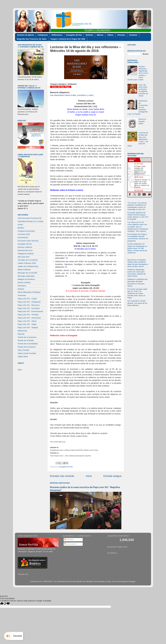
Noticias (89, 35)
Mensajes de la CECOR (27, 273)
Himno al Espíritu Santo (142, 121)
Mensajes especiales (26, 276)
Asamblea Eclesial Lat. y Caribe (31, 221)
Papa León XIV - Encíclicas (29, 308)
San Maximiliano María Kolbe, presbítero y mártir (72, 95)
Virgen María (23, 357)
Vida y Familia (23, 350)
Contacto (133, 35)
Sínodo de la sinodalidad (28, 344)
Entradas (69, 540)
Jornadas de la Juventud (28, 260)
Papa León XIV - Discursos (29, 305)
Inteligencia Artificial (26, 254)
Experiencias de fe (25, 250)
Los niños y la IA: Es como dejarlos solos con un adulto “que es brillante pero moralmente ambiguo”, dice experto (138, 227)
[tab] (134, 160)
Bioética (21, 228)
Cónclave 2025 (24, 234)
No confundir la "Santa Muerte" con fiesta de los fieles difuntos (137, 303)
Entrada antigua (112, 476)
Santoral (21, 334)
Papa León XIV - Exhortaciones (30, 311)
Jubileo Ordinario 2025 (27, 263)
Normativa (22, 286)
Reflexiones (57, 35)
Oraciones (22, 295)
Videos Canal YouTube (27, 353)
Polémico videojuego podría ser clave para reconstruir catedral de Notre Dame (136, 273)
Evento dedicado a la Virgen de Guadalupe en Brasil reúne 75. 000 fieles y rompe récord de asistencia (137, 248)
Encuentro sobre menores (28, 241)
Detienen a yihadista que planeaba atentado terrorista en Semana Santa (138, 283)
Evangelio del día (66, 467)
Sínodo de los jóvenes (27, 347)
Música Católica (24, 282)
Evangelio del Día (74, 35)
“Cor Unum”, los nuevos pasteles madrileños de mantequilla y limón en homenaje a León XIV (137, 206)
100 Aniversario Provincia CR (30, 218)
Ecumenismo (23, 237)
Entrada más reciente (62, 476)
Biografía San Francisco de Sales (32, 39)
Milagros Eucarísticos (26, 279)
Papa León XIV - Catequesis (29, 302)
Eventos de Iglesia (26, 35)
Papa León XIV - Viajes (27, 324)
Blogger (132, 581)
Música (100, 35)
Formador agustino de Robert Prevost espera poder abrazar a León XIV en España (138, 216)
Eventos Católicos (25, 247)
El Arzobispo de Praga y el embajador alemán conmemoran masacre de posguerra (138, 238)
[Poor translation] (7, 604)
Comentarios (70, 544)
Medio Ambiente (24, 270)
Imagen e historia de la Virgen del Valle (68, 39)
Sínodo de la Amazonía (27, 337)
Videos (110, 35)
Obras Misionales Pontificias (29, 292)
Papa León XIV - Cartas (27, 299)
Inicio (89, 476)
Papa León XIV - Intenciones (29, 318)
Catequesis (43, 35)
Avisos (20, 225)
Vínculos (121, 35)
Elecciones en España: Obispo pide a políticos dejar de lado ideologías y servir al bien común (138, 263)
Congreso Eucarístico (26, 231)
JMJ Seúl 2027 (24, 257)
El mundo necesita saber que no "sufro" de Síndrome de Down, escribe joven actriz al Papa (138, 293)
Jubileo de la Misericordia (28, 266)
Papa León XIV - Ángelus (28, 328)
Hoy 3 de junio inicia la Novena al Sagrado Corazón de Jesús (143, 90)
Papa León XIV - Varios (27, 321)
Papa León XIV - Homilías (28, 315)
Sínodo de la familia (26, 340)
